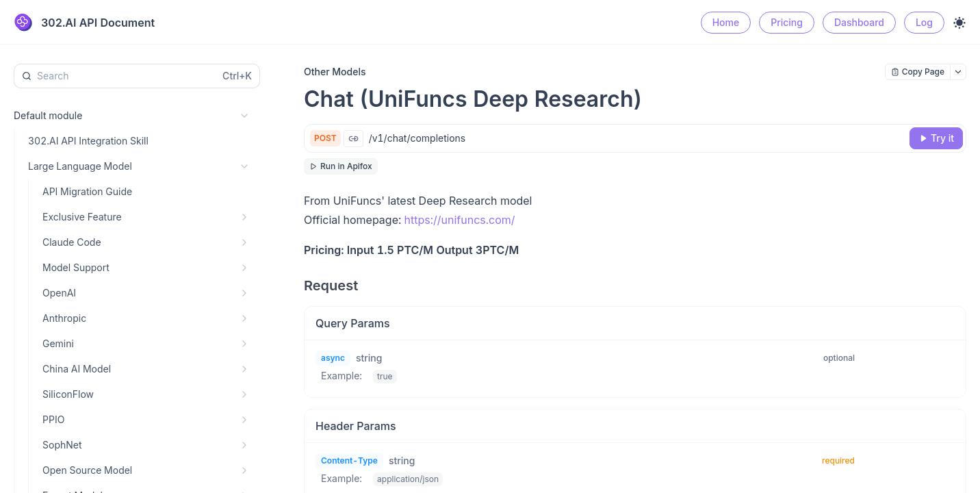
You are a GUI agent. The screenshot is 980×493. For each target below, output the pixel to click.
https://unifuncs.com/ (460, 220)
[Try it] (936, 138)
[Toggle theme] (959, 23)
